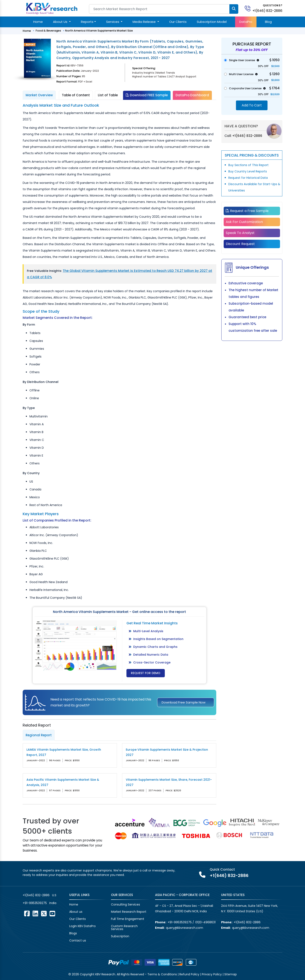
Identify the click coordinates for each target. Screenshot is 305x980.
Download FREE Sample (147, 95)
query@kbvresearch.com (184, 928)
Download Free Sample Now (184, 702)
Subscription (120, 936)
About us (76, 912)
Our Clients (178, 22)
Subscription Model (212, 22)
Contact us (78, 940)
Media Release (145, 22)
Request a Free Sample (247, 211)
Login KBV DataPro (82, 926)
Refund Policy (189, 974)
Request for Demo (146, 673)
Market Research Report (129, 912)
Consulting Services (125, 904)
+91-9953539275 (35, 903)
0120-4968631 (205, 922)
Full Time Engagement (128, 919)
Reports (87, 22)
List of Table (108, 95)
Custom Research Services (124, 928)
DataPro (246, 22)
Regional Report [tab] (39, 735)
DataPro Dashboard (192, 95)
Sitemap (231, 974)
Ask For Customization (244, 222)
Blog (268, 22)
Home (38, 22)
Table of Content (76, 95)
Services (113, 22)
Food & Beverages (48, 31)
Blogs (73, 933)
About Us (61, 22)
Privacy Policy (212, 974)
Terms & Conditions (162, 974)
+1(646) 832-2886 (267, 11)
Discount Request (240, 244)
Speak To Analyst (240, 233)
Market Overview (39, 95)
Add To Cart (252, 105)
